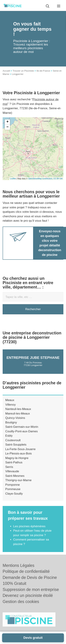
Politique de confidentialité (26, 571)
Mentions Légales (18, 565)
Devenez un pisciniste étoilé (28, 595)
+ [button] (7, 122)
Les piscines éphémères (29, 526)
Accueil (6, 71)
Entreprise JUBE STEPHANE (33, 358)
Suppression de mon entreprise (31, 590)
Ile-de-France (43, 71)
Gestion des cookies (21, 602)
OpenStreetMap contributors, (41, 179)
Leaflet (13, 179)
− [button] (7, 127)
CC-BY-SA (58, 179)
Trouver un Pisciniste (23, 71)
